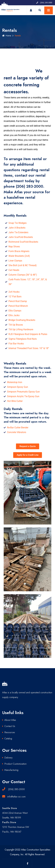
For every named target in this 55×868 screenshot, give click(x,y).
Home (7, 36)
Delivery (8, 758)
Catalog (8, 739)
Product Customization (15, 764)
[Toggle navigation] (49, 10)
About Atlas (10, 720)
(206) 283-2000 (29, 186)
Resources (10, 732)
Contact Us (10, 726)
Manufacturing (11, 770)
